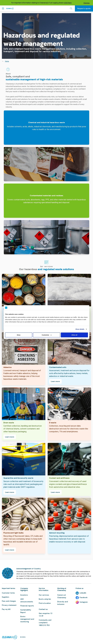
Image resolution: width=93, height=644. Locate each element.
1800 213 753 (44, 625)
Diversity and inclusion (63, 603)
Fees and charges (9, 601)
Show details (80, 329)
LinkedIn (83, 593)
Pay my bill (6, 609)
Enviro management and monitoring (27, 619)
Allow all (74, 335)
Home (7, 61)
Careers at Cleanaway (62, 596)
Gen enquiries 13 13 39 (45, 615)
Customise (47, 335)
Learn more (55, 381)
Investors (24, 595)
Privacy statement (9, 605)
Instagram (84, 602)
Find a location (45, 603)
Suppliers (6, 597)
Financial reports (27, 606)
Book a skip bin (45, 599)
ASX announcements (27, 600)
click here (68, 3)
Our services (44, 595)
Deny (19, 335)
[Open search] (71, 8)
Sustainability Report (26, 611)
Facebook (84, 597)
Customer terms (8, 593)
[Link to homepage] (10, 637)
